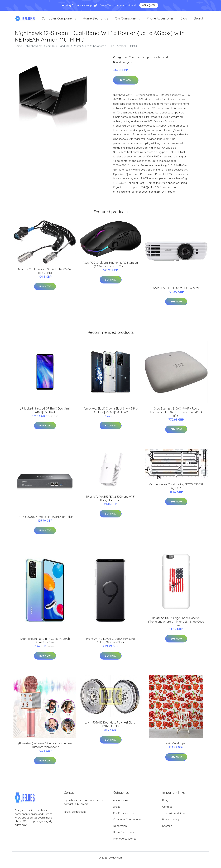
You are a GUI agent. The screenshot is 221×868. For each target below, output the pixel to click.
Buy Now (126, 85)
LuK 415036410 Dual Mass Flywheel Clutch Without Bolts (111, 729)
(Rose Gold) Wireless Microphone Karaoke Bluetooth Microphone (45, 750)
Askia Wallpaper (176, 748)
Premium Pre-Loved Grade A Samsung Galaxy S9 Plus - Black (110, 645)
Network (164, 61)
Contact (167, 811)
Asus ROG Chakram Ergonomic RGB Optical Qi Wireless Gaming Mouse (110, 269)
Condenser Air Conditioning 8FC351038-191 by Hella (176, 491)
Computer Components (59, 21)
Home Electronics (95, 21)
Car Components (127, 21)
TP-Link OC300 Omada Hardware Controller (45, 521)
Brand (198, 21)
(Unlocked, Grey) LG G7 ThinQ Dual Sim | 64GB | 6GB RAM (45, 415)
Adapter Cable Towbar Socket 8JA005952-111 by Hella (45, 275)
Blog (184, 21)
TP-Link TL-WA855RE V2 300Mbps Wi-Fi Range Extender (110, 503)
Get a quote (149, 5)
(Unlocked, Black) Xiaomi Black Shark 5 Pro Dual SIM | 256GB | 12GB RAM (111, 415)
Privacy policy (171, 824)
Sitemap (167, 830)
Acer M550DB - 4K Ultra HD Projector (176, 292)
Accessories (121, 805)
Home (18, 50)
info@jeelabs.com (75, 816)
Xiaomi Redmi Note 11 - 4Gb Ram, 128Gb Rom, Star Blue (45, 645)
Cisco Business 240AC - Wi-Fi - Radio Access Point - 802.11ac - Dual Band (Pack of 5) (176, 416)
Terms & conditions (174, 818)
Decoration (120, 830)
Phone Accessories (160, 21)
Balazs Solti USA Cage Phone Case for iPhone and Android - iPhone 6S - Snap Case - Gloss (176, 626)
